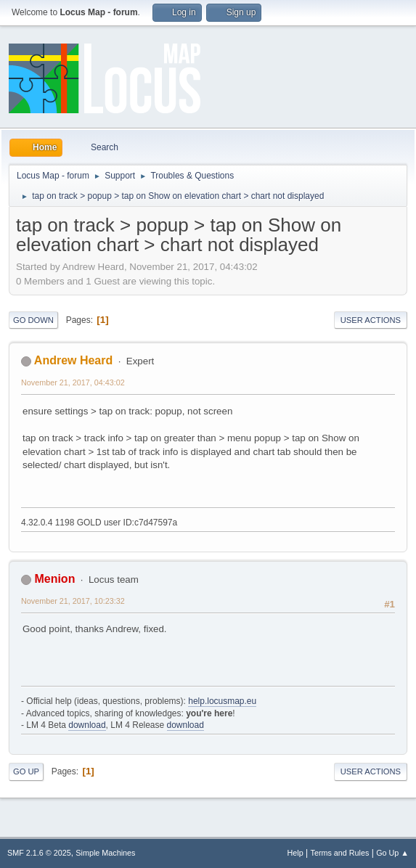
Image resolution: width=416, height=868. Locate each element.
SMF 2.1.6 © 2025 (39, 853)
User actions (371, 320)
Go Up (26, 771)
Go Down (33, 320)
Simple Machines (105, 853)
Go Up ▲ (392, 853)
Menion (54, 579)
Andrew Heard (73, 360)
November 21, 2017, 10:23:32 (73, 601)
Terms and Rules (340, 853)
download (87, 725)
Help (295, 853)
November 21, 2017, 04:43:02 (73, 382)
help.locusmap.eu (222, 701)
